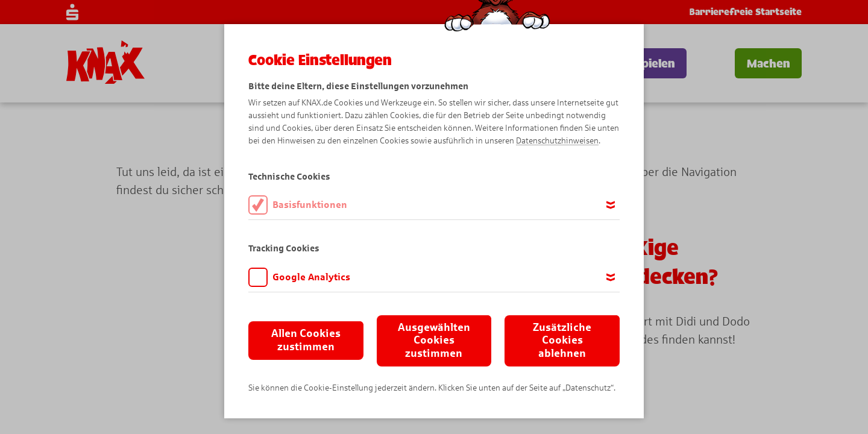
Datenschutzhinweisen (557, 141)
